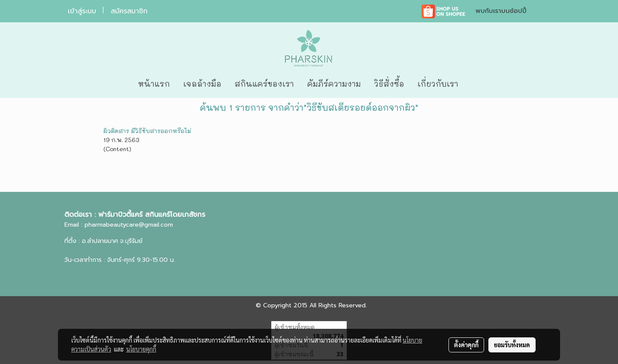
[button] (478, 84)
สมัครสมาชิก (129, 11)
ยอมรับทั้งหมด (512, 345)
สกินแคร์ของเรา (264, 84)
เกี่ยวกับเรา (438, 84)
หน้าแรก (154, 84)
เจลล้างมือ (202, 84)
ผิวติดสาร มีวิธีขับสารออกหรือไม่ (147, 131)
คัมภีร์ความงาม (334, 84)
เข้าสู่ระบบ (82, 11)
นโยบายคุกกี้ (141, 349)
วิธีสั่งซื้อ (389, 84)
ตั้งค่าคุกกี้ (466, 345)
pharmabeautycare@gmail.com (129, 225)
